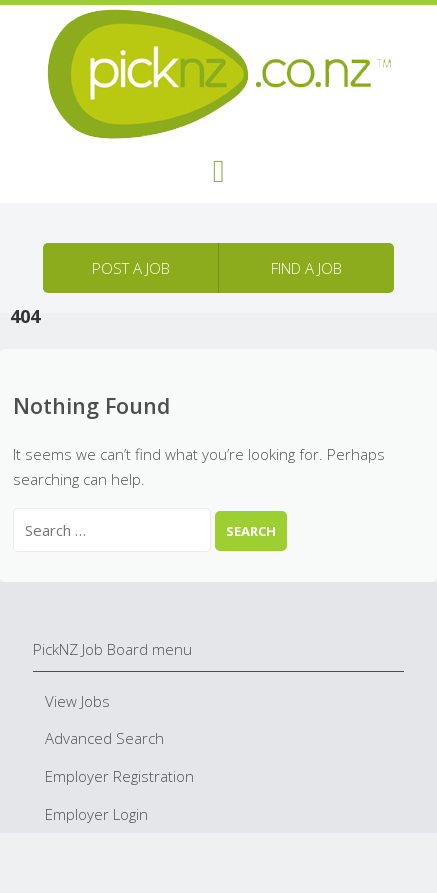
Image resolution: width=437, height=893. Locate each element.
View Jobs (77, 701)
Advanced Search (104, 738)
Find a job (306, 268)
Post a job (131, 268)
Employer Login (96, 814)
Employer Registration (119, 776)
